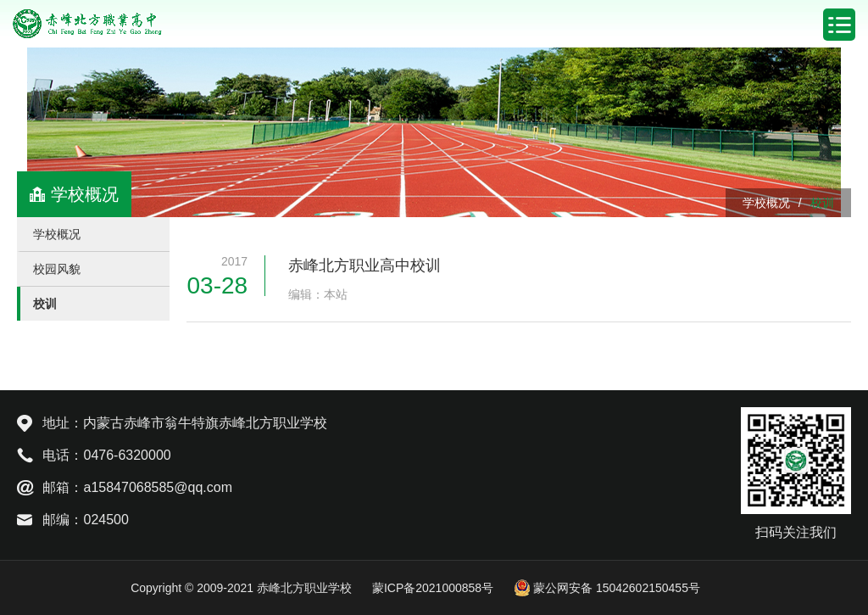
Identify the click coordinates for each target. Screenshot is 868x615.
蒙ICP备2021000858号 (433, 588)
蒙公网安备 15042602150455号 (607, 588)
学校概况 (766, 203)
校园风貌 (57, 269)
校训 (822, 203)
